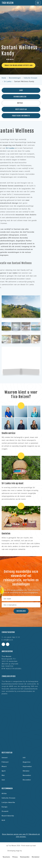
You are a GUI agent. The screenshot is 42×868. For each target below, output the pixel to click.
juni (3, 780)
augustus (27, 762)
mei (3, 775)
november (27, 775)
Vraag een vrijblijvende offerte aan (19, 65)
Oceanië (5, 811)
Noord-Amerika (8, 816)
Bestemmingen (15, 78)
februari (5, 762)
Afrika (4, 793)
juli (24, 757)
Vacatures (6, 857)
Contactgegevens (8, 632)
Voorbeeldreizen (21, 97)
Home (4, 78)
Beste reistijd (21, 109)
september (27, 766)
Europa (5, 807)
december (27, 780)
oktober (26, 771)
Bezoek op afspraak (10, 664)
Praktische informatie (21, 116)
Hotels (21, 103)
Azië (3, 820)
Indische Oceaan (30, 78)
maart (4, 766)
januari (5, 757)
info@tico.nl (8, 640)
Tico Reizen (8, 3)
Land (21, 90)
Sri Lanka (8, 81)
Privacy (15, 857)
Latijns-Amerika (8, 802)
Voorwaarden (25, 857)
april (4, 771)
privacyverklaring (17, 590)
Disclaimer (36, 857)
